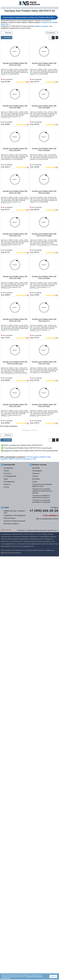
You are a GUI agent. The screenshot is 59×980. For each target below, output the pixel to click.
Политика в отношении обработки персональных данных (42, 491)
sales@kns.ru (53, 515)
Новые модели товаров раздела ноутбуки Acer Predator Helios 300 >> (29, 17)
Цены (6, 479)
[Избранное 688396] (27, 378)
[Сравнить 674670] (53, 420)
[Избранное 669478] (56, 122)
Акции (35, 482)
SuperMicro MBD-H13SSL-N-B (11, 459)
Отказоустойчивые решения (15, 521)
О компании (8, 468)
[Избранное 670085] (56, 292)
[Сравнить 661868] (24, 79)
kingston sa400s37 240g (42, 457)
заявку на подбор (42, 26)
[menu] (2, 3)
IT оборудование (10, 476)
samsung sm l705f (29, 459)
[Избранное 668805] (27, 292)
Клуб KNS (36, 468)
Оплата (35, 476)
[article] (7, 38)
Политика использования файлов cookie (42, 485)
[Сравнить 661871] (24, 207)
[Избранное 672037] (27, 335)
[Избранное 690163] (56, 250)
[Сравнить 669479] (24, 164)
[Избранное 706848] (56, 164)
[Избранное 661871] (27, 207)
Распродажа (37, 471)
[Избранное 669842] (27, 420)
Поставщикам (9, 482)
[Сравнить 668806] (24, 122)
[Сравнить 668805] (24, 292)
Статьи (6, 487)
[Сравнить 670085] (53, 292)
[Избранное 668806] (27, 122)
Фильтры (7, 33)
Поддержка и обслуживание (15, 515)
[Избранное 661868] (27, 79)
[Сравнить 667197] (24, 250)
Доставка (36, 479)
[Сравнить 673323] (53, 335)
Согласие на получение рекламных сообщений (41, 501)
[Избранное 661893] (56, 378)
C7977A (29, 457)
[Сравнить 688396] (24, 378)
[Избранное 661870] (56, 79)
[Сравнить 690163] (53, 250)
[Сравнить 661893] (53, 378)
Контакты (7, 473)
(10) (23, 82)
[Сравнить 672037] (24, 335)
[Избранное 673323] (56, 335)
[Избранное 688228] (56, 207)
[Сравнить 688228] (53, 207)
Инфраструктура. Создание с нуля (15, 512)
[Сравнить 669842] (24, 420)
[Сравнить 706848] (53, 164)
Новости (7, 484)
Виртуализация (10, 518)
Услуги (6, 471)
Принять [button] (53, 976)
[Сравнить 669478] (53, 122)
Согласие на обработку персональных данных (41, 497)
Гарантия (36, 473)
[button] (50, 38)
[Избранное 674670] (56, 420)
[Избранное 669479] (27, 164)
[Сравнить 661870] (53, 79)
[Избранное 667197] (27, 250)
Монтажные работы (11, 524)
